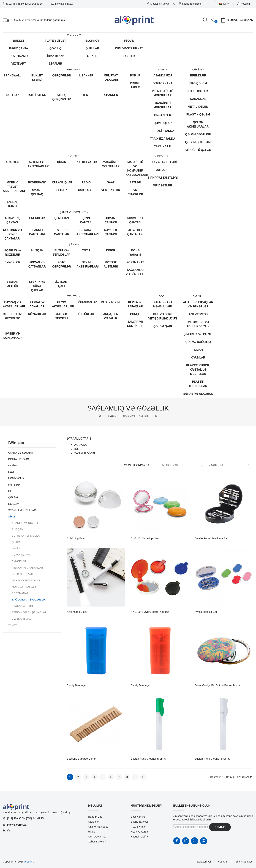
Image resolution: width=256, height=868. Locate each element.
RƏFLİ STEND (37, 95)
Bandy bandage (76, 685)
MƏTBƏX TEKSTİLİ (62, 316)
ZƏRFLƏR (55, 64)
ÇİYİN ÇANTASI (86, 220)
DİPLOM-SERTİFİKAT (129, 48)
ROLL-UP (12, 95)
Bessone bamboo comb (81, 759)
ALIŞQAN (37, 250)
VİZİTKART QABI (62, 284)
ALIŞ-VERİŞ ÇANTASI (13, 220)
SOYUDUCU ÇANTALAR (62, 232)
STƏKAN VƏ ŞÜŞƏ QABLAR (37, 286)
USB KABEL (86, 190)
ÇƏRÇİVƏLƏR (62, 75)
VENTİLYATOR (111, 190)
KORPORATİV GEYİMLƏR (13, 316)
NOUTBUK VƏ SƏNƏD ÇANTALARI (13, 234)
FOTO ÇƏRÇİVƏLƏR (62, 264)
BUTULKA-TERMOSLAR (62, 253)
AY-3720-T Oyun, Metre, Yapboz (150, 612)
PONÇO (135, 314)
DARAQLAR (81, 445)
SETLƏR (135, 182)
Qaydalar (93, 822)
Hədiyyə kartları (140, 832)
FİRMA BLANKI (55, 56)
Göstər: (213, 465)
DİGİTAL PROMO (19, 459)
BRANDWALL (13, 75)
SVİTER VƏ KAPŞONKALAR (12, 336)
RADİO (86, 182)
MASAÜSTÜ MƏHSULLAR (111, 164)
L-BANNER (86, 75)
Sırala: (166, 465)
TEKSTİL (14, 625)
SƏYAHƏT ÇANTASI (111, 232)
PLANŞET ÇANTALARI (37, 232)
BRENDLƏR (37, 218)
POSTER (129, 56)
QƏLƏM (13, 497)
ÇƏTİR (86, 250)
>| (144, 777)
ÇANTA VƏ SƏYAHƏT (21, 453)
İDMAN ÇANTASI (111, 220)
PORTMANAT (135, 262)
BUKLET (19, 41)
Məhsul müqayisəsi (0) (137, 465)
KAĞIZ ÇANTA (19, 48)
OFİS (11, 491)
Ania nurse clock (77, 612)
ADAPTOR (13, 162)
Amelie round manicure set (211, 538)
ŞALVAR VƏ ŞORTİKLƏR (135, 324)
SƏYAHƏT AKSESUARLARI (86, 232)
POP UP (135, 75)
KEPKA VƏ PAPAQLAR (135, 304)
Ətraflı (6, 830)
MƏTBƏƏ (14, 485)
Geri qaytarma (97, 837)
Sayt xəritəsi (138, 817)
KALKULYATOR (86, 162)
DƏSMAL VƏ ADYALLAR (37, 304)
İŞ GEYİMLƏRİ (111, 302)
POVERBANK (37, 182)
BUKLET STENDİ (37, 78)
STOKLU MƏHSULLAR (22, 510)
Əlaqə (92, 832)
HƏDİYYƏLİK (16, 478)
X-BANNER (111, 95)
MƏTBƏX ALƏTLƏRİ (111, 264)
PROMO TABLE (135, 85)
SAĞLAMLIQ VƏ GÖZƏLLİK (135, 272)
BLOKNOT (92, 41)
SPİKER (62, 190)
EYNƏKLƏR (12, 262)
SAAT (111, 182)
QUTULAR (92, 48)
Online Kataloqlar (98, 827)
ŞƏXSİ (112, 416)
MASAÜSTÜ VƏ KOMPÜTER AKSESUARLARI (135, 168)
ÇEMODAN (62, 218)
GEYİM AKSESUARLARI (86, 264)
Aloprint (29, 862)
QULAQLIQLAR (62, 182)
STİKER (92, 56)
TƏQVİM (129, 41)
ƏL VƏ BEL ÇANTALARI (135, 232)
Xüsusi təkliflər (140, 837)
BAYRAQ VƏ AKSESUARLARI (12, 304)
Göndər (220, 827)
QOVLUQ (55, 48)
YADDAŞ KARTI (13, 204)
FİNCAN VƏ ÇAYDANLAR (37, 264)
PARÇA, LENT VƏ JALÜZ (111, 316)
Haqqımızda (95, 817)
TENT (86, 95)
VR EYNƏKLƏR (135, 192)
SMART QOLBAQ (37, 192)
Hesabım (223, 862)
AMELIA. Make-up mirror (146, 538)
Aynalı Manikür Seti (206, 612)
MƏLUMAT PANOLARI (111, 78)
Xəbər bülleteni (97, 841)
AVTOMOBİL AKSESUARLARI (37, 164)
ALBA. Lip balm (76, 538)
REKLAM (14, 504)
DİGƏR (62, 162)
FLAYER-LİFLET (55, 41)
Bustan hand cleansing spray (149, 759)
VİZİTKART (19, 64)
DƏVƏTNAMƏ (19, 56)
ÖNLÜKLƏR (86, 314)
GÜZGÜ (79, 449)
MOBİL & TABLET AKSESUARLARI (12, 187)
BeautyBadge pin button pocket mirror (217, 685)
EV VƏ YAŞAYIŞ (135, 253)
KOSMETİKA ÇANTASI (135, 220)
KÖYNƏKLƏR (37, 314)
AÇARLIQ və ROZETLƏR (13, 253)
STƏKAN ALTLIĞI (12, 284)
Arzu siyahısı (138, 827)
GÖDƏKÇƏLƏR (86, 302)
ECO (11, 472)
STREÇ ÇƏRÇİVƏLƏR (62, 97)
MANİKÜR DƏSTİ (84, 453)
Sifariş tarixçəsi (140, 822)
